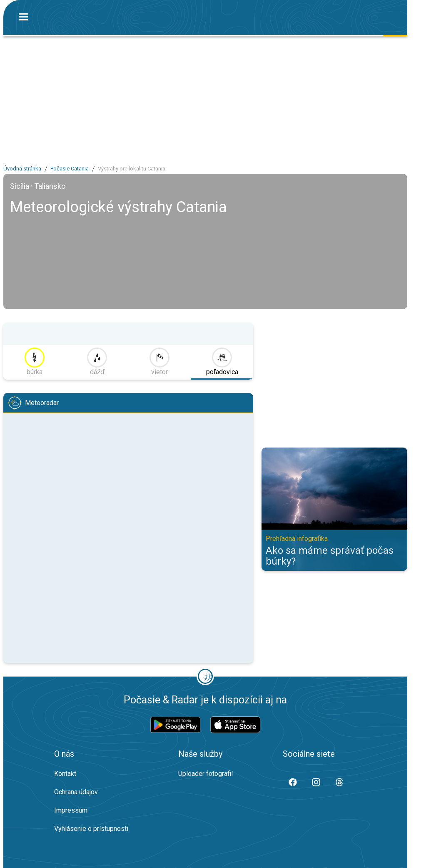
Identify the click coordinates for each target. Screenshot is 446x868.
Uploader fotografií (206, 774)
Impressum (71, 810)
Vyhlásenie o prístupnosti (91, 829)
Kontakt (65, 774)
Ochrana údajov (76, 792)
